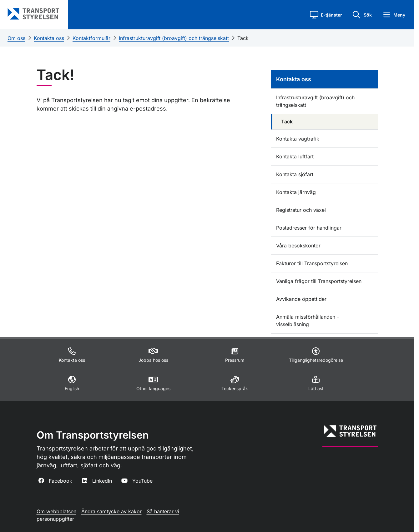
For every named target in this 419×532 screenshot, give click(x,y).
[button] (326, 15)
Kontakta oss (49, 38)
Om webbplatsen (56, 511)
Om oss (16, 38)
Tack (243, 38)
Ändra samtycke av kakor (111, 511)
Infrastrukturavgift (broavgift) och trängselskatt (174, 38)
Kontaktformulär (91, 38)
